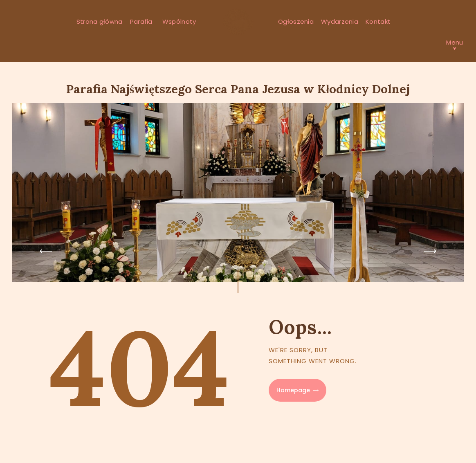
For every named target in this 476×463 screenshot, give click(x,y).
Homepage (293, 390)
